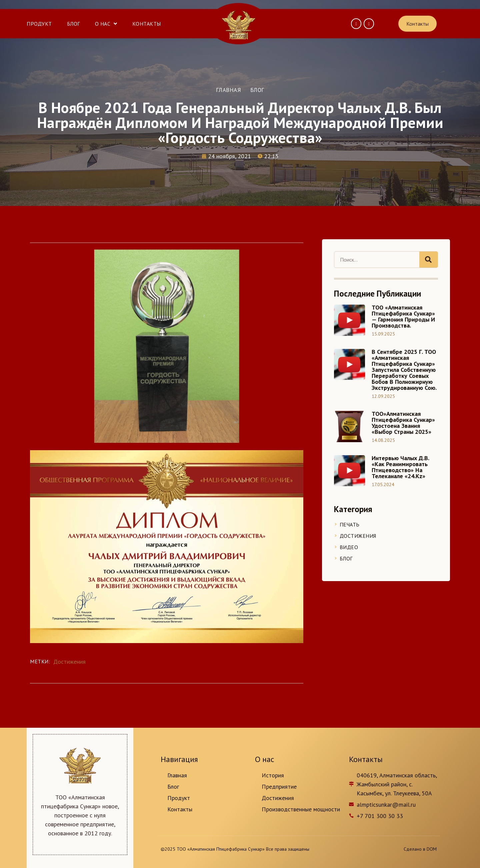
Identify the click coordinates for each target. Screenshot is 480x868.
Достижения (69, 662)
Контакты (147, 24)
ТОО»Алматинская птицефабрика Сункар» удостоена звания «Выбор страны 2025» (403, 423)
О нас (106, 24)
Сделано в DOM (420, 849)
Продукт (39, 24)
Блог (73, 24)
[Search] (428, 260)
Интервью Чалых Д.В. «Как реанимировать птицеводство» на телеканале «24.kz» (400, 467)
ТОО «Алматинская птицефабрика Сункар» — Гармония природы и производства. (403, 316)
